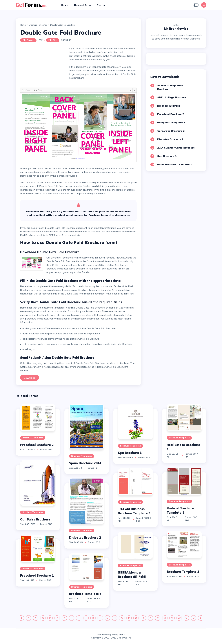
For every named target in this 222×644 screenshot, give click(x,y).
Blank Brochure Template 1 (175, 164)
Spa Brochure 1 (167, 156)
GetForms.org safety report (111, 635)
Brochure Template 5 (85, 594)
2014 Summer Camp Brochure (176, 148)
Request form (82, 5)
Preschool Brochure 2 (171, 114)
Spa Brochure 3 (130, 453)
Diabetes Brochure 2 (170, 139)
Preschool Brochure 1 (37, 575)
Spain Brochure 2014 (85, 463)
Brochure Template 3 (183, 572)
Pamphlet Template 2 (171, 122)
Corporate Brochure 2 (171, 131)
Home (65, 5)
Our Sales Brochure (35, 519)
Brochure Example (169, 106)
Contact (102, 5)
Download (30, 378)
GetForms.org (124, 638)
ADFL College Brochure (172, 97)
